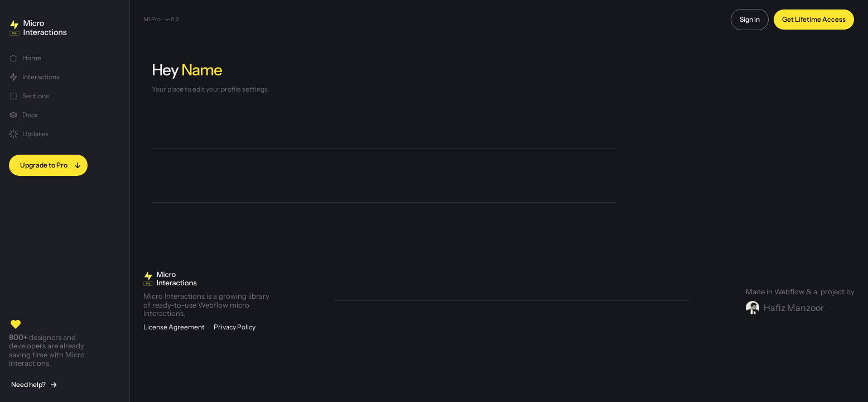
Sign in (750, 19)
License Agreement (174, 327)
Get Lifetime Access (814, 19)
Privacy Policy (235, 327)
